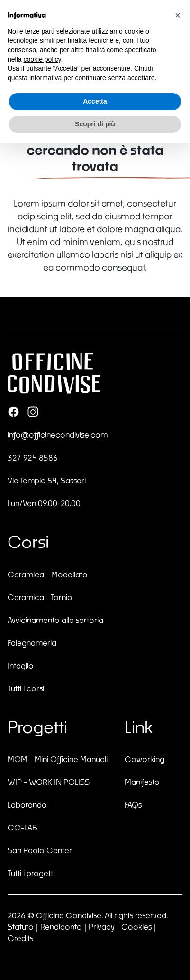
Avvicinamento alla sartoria (55, 620)
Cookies (136, 927)
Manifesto (142, 782)
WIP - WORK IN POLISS (49, 782)
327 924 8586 (33, 457)
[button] (178, 15)
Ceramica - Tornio (40, 597)
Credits (20, 938)
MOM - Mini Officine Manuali (58, 759)
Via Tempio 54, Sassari (47, 480)
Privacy (102, 927)
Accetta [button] (95, 101)
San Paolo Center (40, 850)
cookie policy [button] (42, 59)
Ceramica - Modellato (48, 574)
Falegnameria (32, 643)
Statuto (21, 927)
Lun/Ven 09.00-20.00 (44, 503)
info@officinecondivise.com (58, 435)
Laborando (27, 805)
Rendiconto (61, 927)
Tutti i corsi (26, 688)
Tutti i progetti (31, 873)
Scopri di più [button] (95, 124)
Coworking (145, 759)
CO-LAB (23, 827)
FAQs (133, 805)
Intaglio (21, 665)
